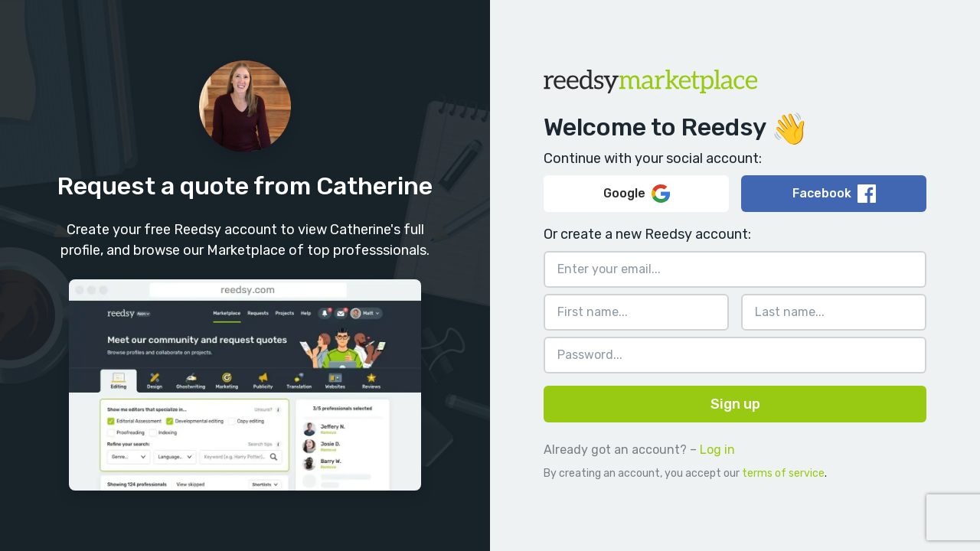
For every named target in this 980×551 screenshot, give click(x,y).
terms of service (783, 473)
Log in (717, 450)
